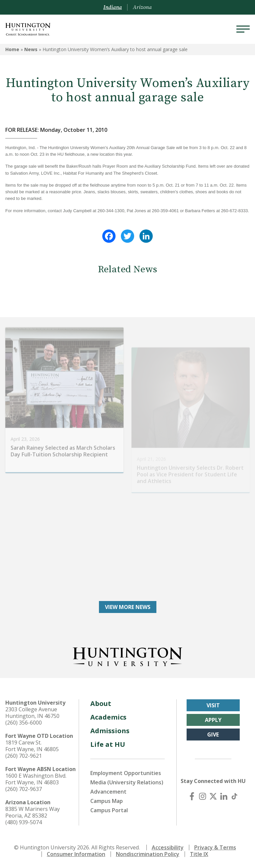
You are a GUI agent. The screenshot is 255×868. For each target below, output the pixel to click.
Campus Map (107, 801)
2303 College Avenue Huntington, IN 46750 (32, 713)
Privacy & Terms (215, 847)
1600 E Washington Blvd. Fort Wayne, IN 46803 (36, 779)
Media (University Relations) (127, 782)
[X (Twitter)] (213, 796)
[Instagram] (203, 796)
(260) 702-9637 (24, 789)
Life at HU (108, 744)
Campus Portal (109, 810)
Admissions (110, 731)
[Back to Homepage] (127, 655)
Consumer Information (76, 854)
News (31, 49)
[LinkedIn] (224, 796)
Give (213, 735)
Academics (108, 717)
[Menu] (243, 29)
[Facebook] (192, 796)
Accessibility (168, 847)
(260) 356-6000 (24, 723)
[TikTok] (234, 796)
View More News (128, 607)
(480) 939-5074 (24, 822)
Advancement (108, 792)
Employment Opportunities (126, 773)
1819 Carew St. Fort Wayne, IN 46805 (32, 746)
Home (12, 49)
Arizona (142, 7)
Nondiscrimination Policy (148, 854)
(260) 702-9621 (24, 756)
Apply (213, 720)
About (101, 703)
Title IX (199, 854)
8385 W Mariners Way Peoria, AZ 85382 (33, 812)
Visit (213, 705)
